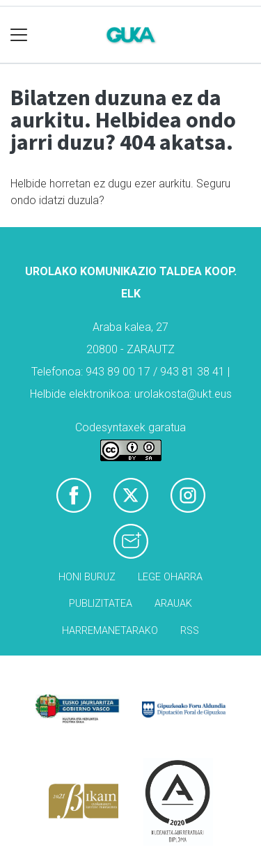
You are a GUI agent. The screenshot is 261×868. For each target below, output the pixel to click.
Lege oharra (170, 577)
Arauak (173, 604)
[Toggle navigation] (19, 35)
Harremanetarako (110, 631)
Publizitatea (101, 604)
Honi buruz (87, 577)
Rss (190, 631)
